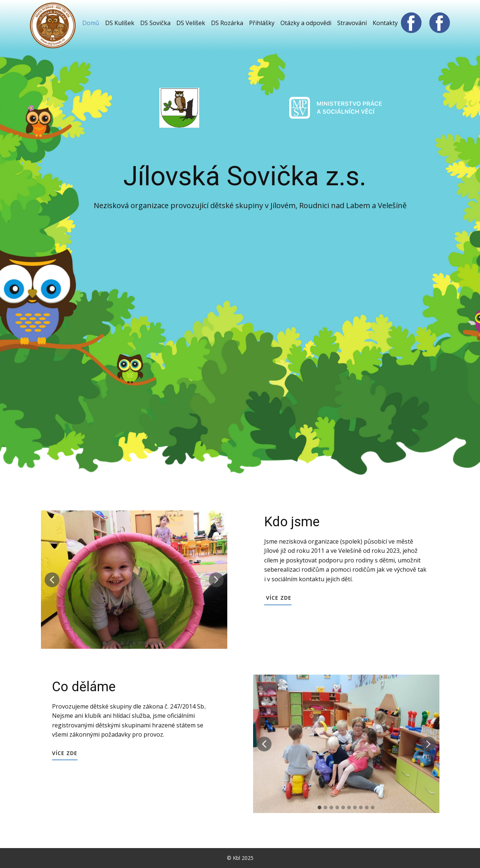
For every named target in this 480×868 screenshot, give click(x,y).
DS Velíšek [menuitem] (191, 23)
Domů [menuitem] (91, 23)
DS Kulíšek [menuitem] (120, 23)
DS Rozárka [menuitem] (227, 23)
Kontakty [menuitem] (385, 23)
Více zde (278, 598)
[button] (52, 580)
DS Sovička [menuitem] (155, 23)
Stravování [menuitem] (352, 23)
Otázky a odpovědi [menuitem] (306, 23)
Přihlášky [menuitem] (262, 23)
